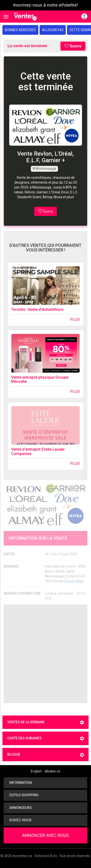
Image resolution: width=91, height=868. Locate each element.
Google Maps (74, 581)
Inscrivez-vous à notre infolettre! (45, 5)
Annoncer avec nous (45, 835)
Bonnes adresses (20, 30)
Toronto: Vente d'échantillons (37, 309)
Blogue (45, 755)
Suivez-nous (19, 820)
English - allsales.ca (45, 771)
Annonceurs (20, 808)
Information (20, 783)
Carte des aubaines (45, 738)
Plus (75, 319)
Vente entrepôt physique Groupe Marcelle (40, 380)
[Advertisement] (45, 654)
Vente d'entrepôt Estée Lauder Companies (38, 452)
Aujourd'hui (53, 30)
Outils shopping (23, 795)
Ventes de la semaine (45, 722)
